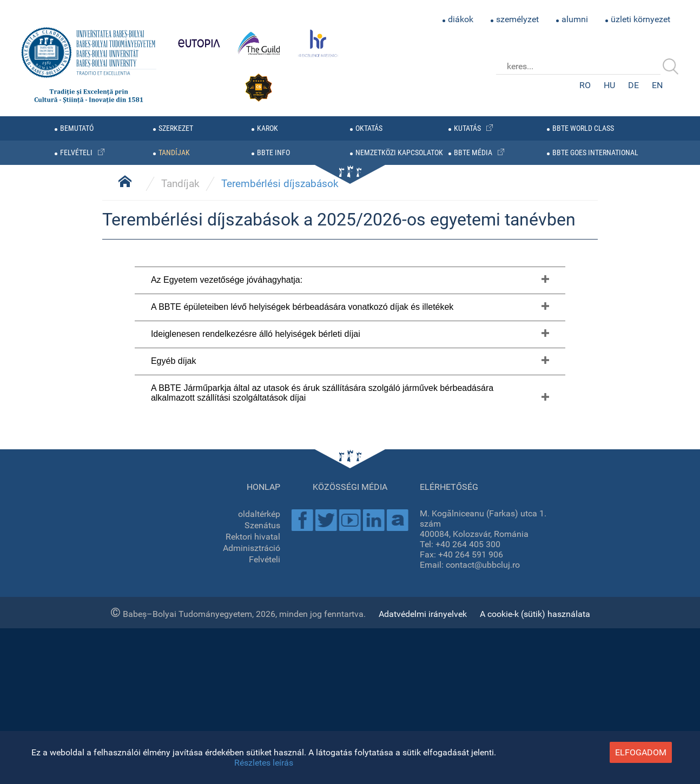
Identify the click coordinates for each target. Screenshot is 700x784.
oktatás (369, 128)
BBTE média (473, 153)
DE (633, 85)
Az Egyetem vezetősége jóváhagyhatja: (227, 593)
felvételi (76, 153)
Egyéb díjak (174, 675)
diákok (461, 19)
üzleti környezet (640, 19)
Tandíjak (180, 497)
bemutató (77, 128)
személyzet (517, 19)
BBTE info (273, 153)
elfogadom (641, 752)
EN (657, 85)
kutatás (467, 128)
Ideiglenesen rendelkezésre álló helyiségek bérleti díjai (256, 647)
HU (609, 85)
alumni (575, 19)
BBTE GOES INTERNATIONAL (595, 153)
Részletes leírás (264, 763)
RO (585, 85)
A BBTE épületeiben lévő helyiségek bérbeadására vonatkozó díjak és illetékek (302, 620)
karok (268, 128)
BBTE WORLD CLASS (583, 128)
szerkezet (176, 128)
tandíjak (174, 153)
